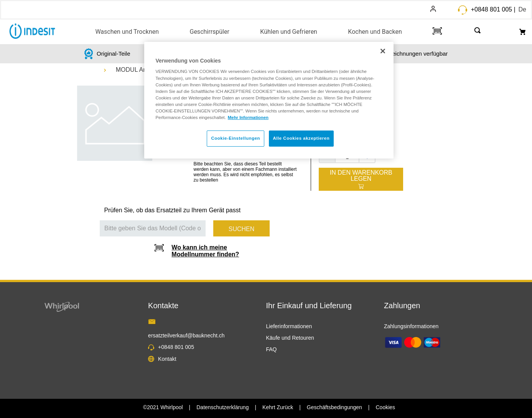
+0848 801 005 (176, 347)
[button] (127, 31)
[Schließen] (383, 51)
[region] (269, 100)
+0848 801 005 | (493, 9)
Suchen (242, 229)
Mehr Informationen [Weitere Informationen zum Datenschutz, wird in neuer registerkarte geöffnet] (248, 117)
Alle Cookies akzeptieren (301, 138)
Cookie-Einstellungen (236, 138)
